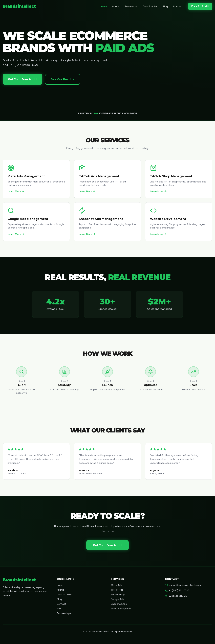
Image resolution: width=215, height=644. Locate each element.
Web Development (121, 609)
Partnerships (64, 613)
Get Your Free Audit (23, 79)
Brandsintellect (19, 6)
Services (131, 6)
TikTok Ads (117, 590)
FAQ (59, 609)
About (116, 6)
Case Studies (150, 6)
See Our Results (63, 79)
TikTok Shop (118, 594)
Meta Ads (116, 585)
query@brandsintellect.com (183, 585)
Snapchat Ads (119, 604)
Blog (165, 6)
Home (104, 6)
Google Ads (117, 599)
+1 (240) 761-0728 (177, 590)
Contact (178, 6)
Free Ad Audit (200, 6)
